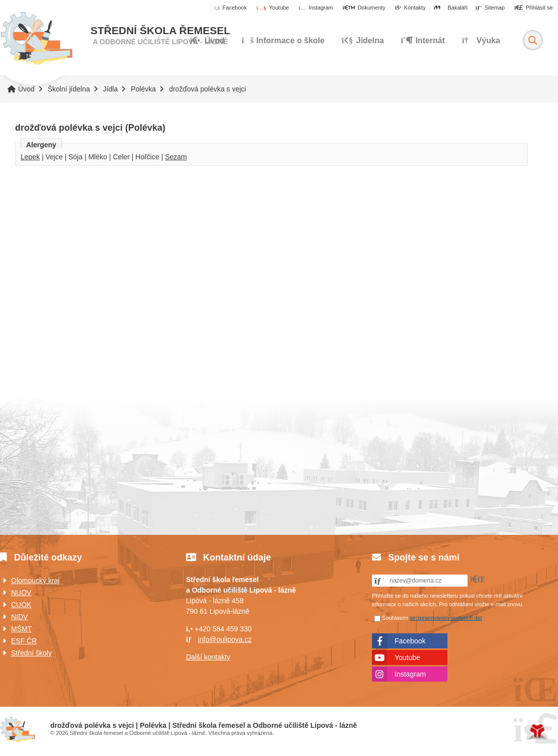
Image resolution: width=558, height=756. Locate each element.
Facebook (410, 641)
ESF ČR (24, 641)
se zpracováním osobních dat (446, 618)
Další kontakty (208, 657)
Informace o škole (283, 40)
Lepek (30, 157)
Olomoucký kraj (35, 581)
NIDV (19, 617)
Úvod (36, 39)
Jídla (111, 89)
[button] (534, 8)
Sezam (176, 157)
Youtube (407, 657)
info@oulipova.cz (225, 639)
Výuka (481, 40)
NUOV (21, 593)
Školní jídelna (69, 89)
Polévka (143, 89)
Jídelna (363, 40)
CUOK (21, 605)
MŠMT (21, 629)
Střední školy (31, 653)
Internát (423, 40)
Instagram (410, 674)
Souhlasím (395, 618)
